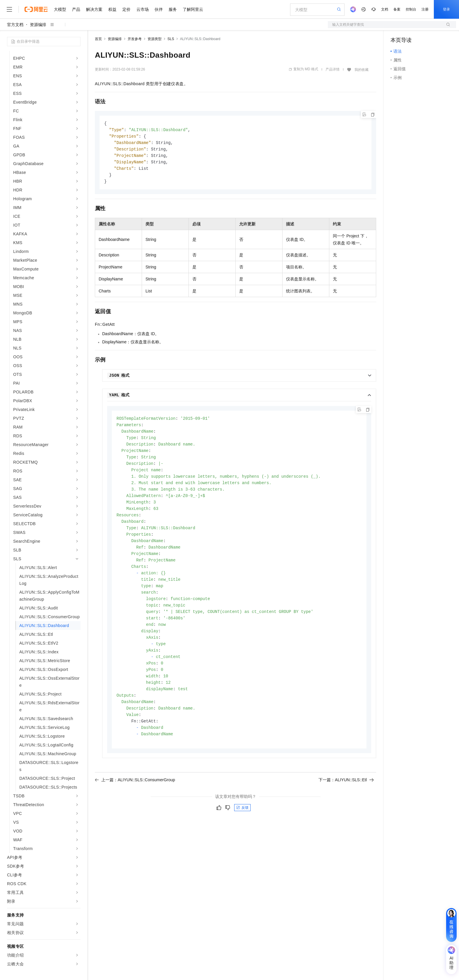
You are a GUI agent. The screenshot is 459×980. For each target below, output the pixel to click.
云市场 (143, 9)
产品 (76, 9)
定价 (126, 9)
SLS (171, 39)
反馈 (242, 825)
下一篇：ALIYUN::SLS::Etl (346, 798)
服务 (173, 9)
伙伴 (159, 9)
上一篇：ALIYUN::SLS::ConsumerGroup (135, 798)
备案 (397, 9)
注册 (425, 9)
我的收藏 (362, 70)
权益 (112, 9)
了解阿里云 (193, 9)
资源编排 (38, 25)
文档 (385, 9)
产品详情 (333, 69)
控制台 (411, 9)
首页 (98, 39)
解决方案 (94, 9)
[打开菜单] (9, 9)
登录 (446, 9)
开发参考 (135, 39)
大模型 (60, 9)
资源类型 (155, 39)
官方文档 (15, 25)
